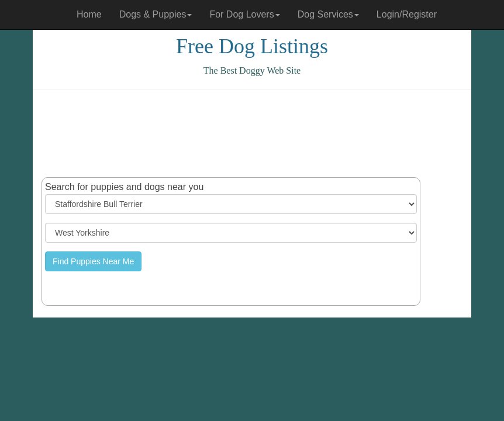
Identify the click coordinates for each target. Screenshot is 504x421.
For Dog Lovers (244, 14)
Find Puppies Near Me (93, 261)
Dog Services (328, 14)
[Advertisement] (254, 133)
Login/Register (407, 14)
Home (89, 14)
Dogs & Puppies (156, 14)
